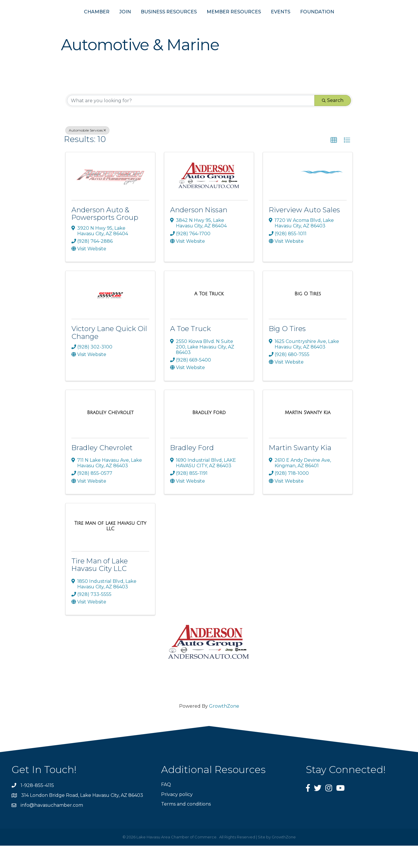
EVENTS (309, 23)
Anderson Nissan (199, 232)
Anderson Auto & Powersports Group (105, 236)
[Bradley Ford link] (209, 435)
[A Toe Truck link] (209, 317)
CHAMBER (68, 23)
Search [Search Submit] (333, 123)
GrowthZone (224, 729)
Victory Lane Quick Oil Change (109, 355)
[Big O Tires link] (308, 317)
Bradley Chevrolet (102, 470)
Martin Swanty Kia (300, 470)
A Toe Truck (190, 351)
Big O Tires (287, 351)
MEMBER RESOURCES (262, 23)
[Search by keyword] (191, 123)
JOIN (97, 23)
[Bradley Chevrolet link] (110, 435)
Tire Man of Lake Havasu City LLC (100, 587)
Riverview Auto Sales (304, 232)
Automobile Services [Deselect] (87, 153)
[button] (334, 163)
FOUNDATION (346, 23)
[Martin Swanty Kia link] (308, 435)
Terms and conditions (186, 826)
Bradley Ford (192, 470)
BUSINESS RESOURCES (140, 23)
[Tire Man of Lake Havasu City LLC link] (110, 548)
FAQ (166, 807)
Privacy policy (177, 817)
